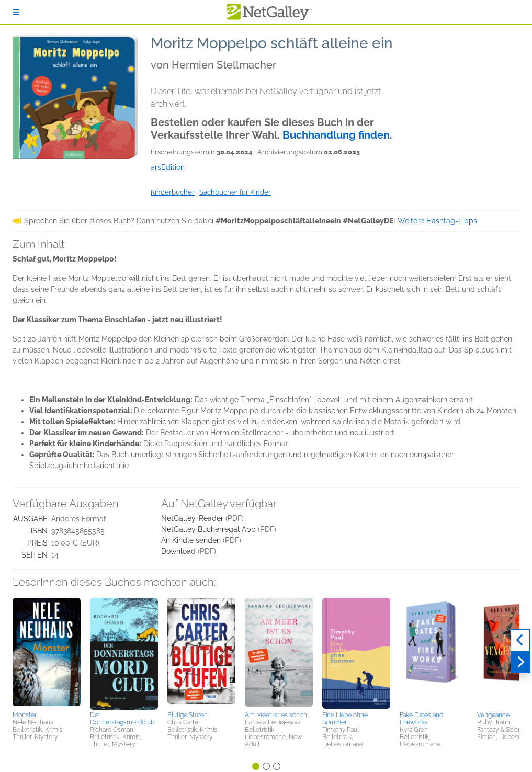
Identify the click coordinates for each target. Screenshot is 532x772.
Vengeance (493, 715)
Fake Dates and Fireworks (421, 719)
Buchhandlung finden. (337, 135)
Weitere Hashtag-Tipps (437, 221)
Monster (25, 715)
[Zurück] (520, 640)
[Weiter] (520, 662)
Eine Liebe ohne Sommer (345, 719)
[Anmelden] (16, 12)
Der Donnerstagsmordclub (122, 719)
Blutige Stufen (188, 715)
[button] (47, 653)
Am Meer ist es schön (276, 715)
